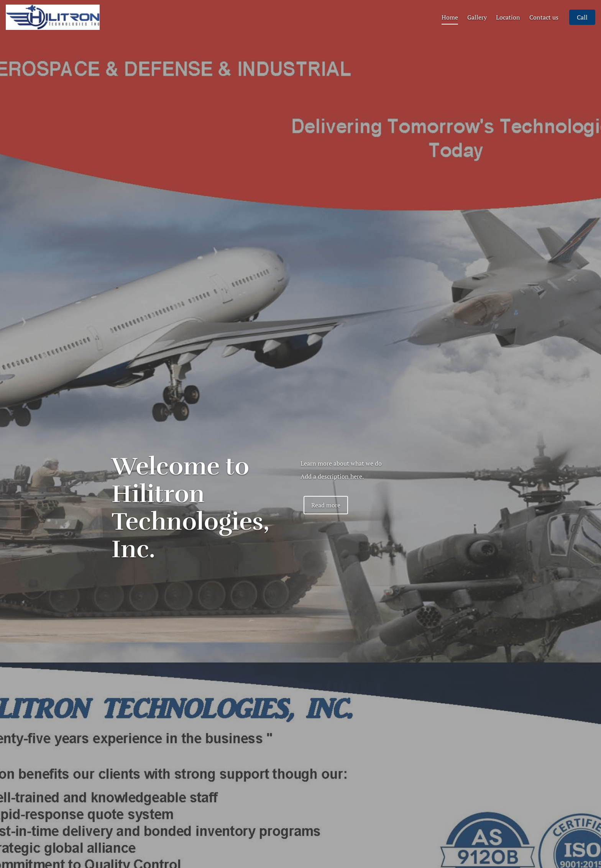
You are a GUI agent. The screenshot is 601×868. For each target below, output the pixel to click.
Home (450, 28)
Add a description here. (332, 476)
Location (508, 28)
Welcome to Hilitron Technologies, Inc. (190, 508)
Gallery (477, 28)
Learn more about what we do (341, 463)
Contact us (544, 28)
